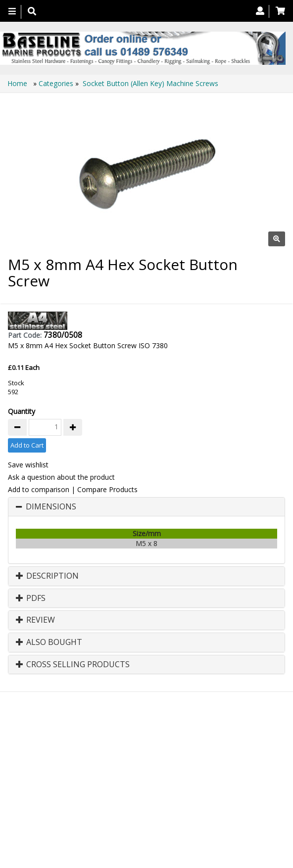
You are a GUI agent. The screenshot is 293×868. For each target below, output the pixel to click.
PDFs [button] (31, 598)
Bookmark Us (196, 774)
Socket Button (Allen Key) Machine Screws (150, 83)
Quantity (22, 411)
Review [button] (35, 620)
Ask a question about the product (61, 477)
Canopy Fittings (96, 774)
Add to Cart (27, 445)
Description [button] (47, 576)
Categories (57, 83)
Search (197, 764)
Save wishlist (28, 465)
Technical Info (244, 764)
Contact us (155, 764)
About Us (109, 764)
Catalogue (151, 774)
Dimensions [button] (51, 507)
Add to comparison (39, 489)
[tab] (146, 507)
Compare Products (107, 489)
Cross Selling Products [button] (73, 665)
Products (67, 764)
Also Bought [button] (49, 642)
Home (18, 83)
